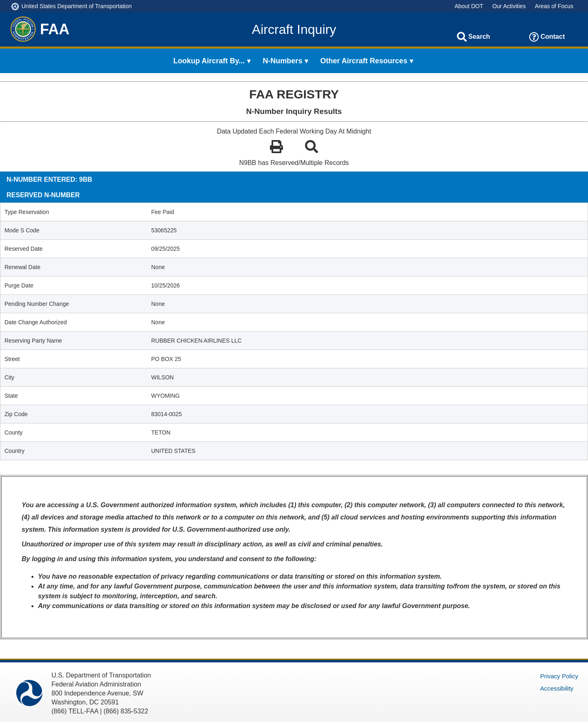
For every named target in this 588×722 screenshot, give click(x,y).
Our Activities (509, 6)
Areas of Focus (554, 6)
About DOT (469, 6)
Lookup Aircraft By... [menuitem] (209, 61)
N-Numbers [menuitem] (282, 61)
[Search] (462, 37)
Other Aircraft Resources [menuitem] (364, 61)
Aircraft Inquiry (294, 29)
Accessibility (557, 688)
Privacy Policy (559, 676)
